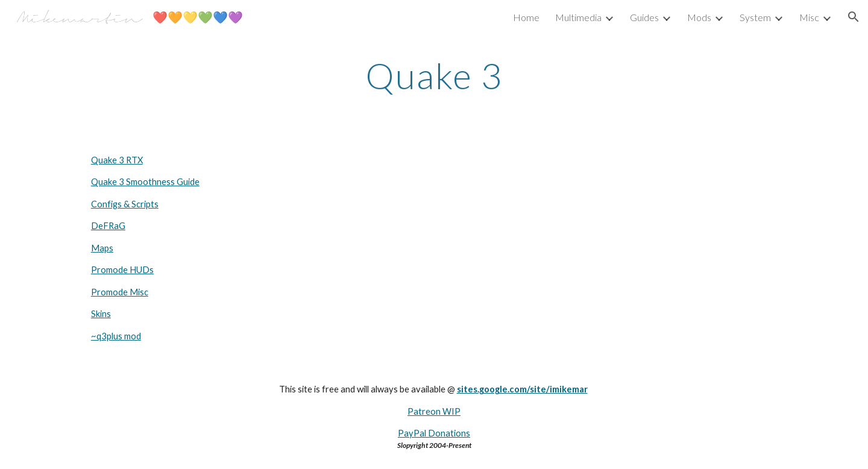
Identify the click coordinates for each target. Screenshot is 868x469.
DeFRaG (108, 226)
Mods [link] (699, 17)
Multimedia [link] (578, 17)
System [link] (755, 17)
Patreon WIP (434, 411)
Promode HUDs (122, 270)
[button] (854, 17)
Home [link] (526, 17)
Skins (101, 314)
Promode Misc (120, 292)
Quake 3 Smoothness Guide (145, 182)
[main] (434, 75)
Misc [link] (809, 17)
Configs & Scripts (125, 204)
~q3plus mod (116, 336)
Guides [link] (644, 17)
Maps (102, 248)
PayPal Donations (434, 433)
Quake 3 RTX (117, 160)
